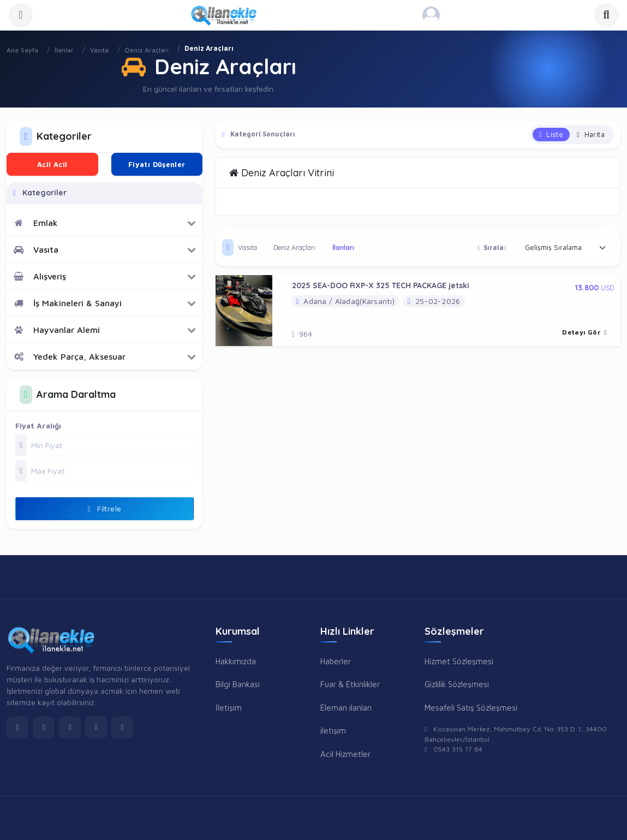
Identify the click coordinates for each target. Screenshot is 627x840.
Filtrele (105, 509)
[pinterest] (122, 728)
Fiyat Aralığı (38, 425)
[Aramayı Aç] (606, 15)
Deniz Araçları (147, 50)
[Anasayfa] (228, 15)
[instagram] (70, 728)
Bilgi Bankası (238, 684)
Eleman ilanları (346, 707)
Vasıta (99, 50)
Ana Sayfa (22, 50)
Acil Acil (52, 164)
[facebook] (17, 728)
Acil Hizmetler (345, 754)
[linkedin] (96, 728)
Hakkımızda (236, 661)
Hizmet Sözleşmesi (459, 661)
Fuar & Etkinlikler (350, 684)
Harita (591, 134)
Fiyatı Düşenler (157, 164)
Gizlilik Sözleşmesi (457, 684)
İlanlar (64, 50)
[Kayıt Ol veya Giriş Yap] (431, 15)
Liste (551, 134)
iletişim (333, 730)
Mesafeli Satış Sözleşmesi (471, 707)
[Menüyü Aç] (21, 15)
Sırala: (492, 248)
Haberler (336, 661)
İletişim (229, 707)
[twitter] (44, 728)
